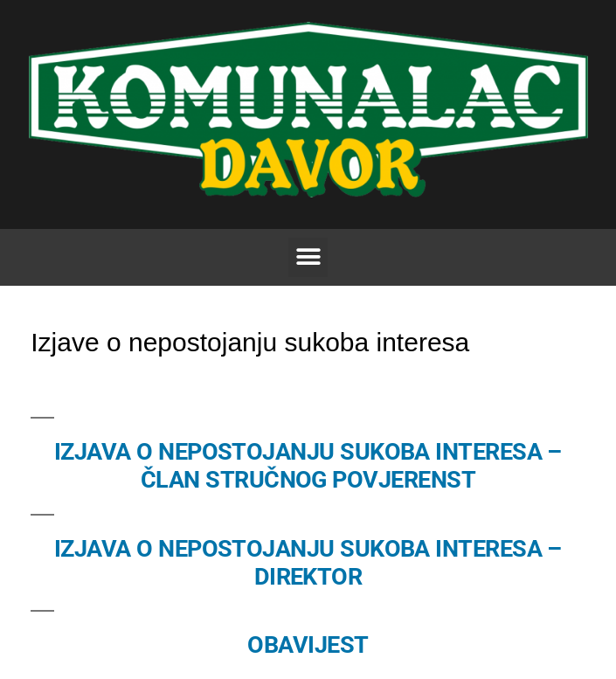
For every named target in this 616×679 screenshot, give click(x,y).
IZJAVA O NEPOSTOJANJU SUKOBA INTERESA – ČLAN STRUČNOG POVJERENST (308, 466)
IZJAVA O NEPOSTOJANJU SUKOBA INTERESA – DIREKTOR (308, 563)
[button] (308, 257)
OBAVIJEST (308, 645)
